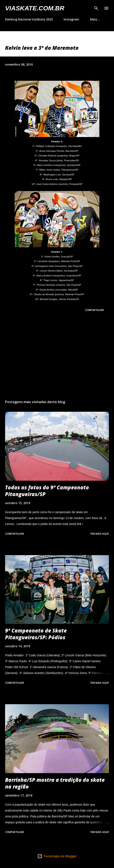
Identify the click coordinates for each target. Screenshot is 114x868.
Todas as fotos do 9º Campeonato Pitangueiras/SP (47, 491)
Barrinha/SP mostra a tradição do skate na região (55, 783)
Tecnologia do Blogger (57, 856)
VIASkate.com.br (35, 8)
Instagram (71, 19)
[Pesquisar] (96, 8)
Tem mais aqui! (99, 534)
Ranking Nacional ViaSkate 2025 (29, 19)
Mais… (95, 19)
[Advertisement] (57, 357)
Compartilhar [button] (94, 310)
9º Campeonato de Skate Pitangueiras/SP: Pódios (36, 634)
